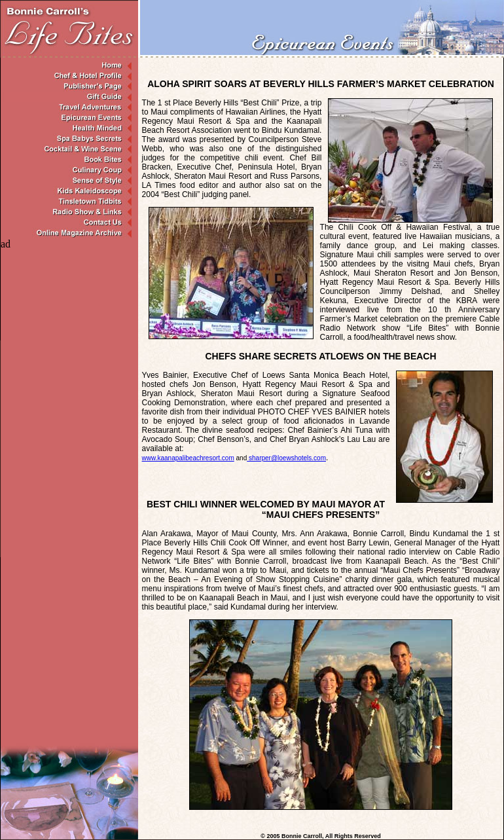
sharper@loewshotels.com (286, 458)
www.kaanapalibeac (188, 458)
